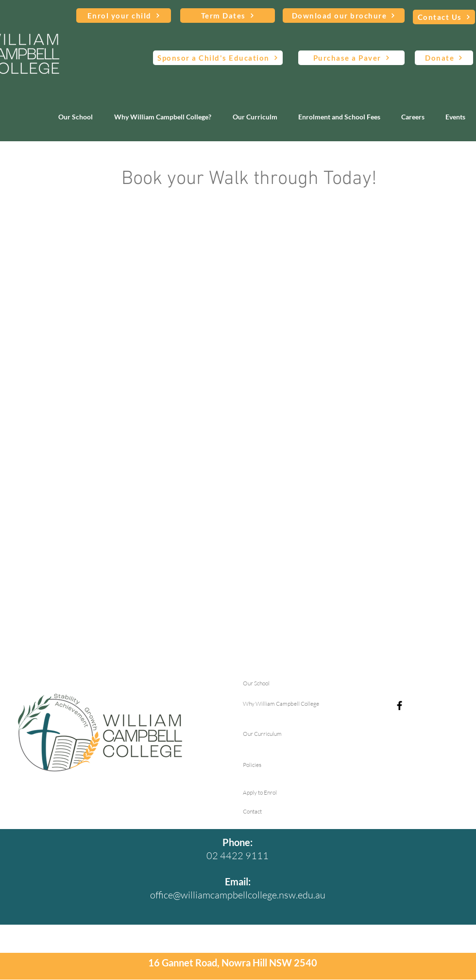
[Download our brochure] (344, 16)
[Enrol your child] (124, 16)
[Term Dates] (228, 16)
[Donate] (444, 58)
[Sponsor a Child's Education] (218, 58)
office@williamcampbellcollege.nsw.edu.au (238, 895)
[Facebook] (399, 706)
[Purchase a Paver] (351, 58)
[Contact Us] (444, 17)
